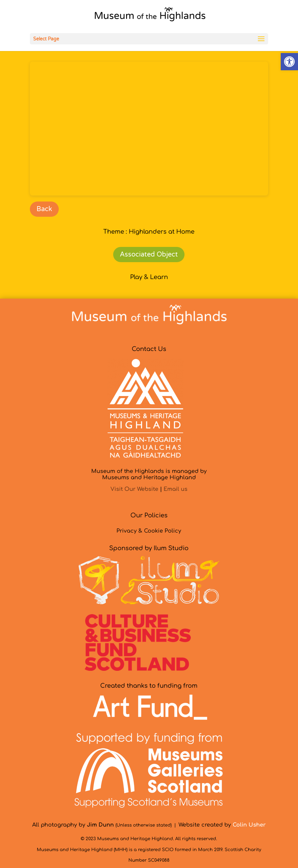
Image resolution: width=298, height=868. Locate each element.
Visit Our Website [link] (134, 489)
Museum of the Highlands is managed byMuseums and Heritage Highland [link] (149, 474)
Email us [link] (176, 489)
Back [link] (44, 209)
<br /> (149, 129)
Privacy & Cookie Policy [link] (149, 531)
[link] (289, 62)
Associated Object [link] (149, 255)
